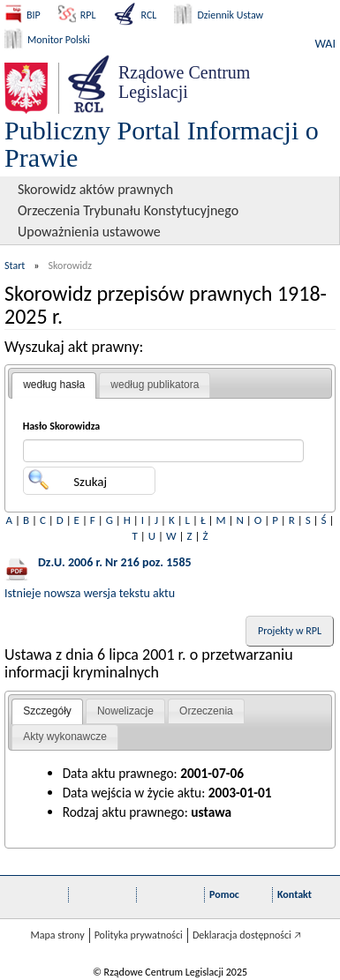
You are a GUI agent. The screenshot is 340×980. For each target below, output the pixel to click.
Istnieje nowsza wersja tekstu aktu (90, 593)
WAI (325, 44)
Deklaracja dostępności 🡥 (247, 935)
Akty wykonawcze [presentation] (65, 737)
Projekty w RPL (290, 631)
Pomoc (224, 894)
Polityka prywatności (139, 935)
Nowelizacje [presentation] (125, 711)
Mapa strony (57, 935)
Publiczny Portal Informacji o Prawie (162, 144)
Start (15, 266)
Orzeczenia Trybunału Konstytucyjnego (128, 210)
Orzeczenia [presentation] (206, 711)
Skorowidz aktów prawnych (95, 189)
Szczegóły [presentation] (47, 711)
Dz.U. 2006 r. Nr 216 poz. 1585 (115, 562)
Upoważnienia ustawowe (89, 232)
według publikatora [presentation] (155, 385)
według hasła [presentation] (54, 385)
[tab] (54, 385)
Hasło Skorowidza (62, 426)
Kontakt (295, 894)
